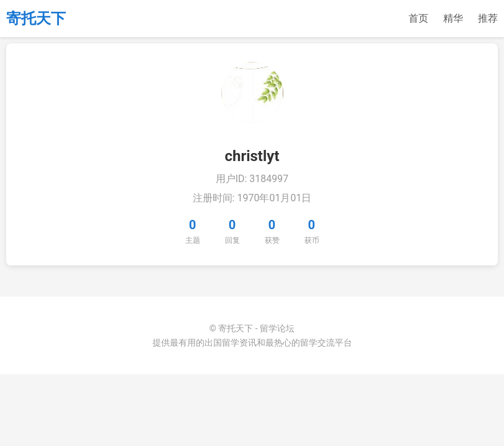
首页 (418, 18)
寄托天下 (36, 19)
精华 (453, 18)
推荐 (488, 18)
